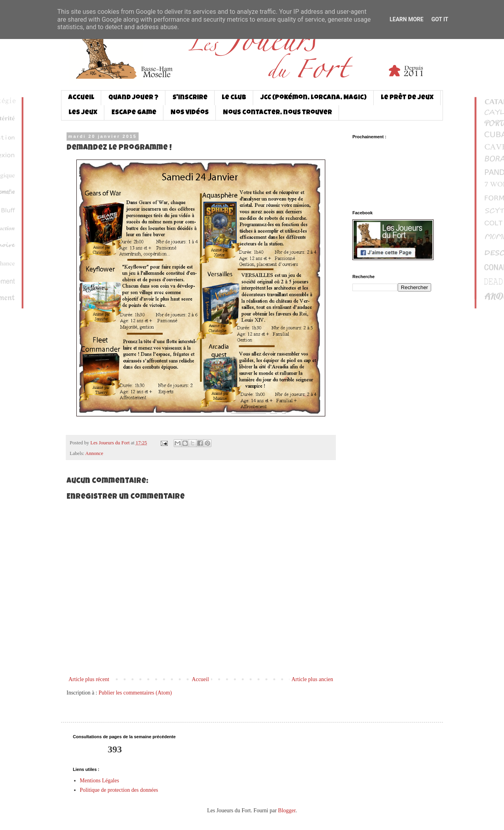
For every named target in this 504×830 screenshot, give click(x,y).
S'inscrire (190, 98)
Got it (440, 19)
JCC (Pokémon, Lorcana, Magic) (313, 98)
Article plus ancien (312, 679)
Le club (234, 98)
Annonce (94, 453)
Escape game (134, 113)
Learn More (406, 19)
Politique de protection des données (119, 790)
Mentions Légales (100, 781)
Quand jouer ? (133, 98)
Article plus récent (89, 679)
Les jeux (83, 113)
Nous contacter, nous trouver (277, 113)
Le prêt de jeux (407, 98)
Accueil (81, 98)
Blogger (287, 811)
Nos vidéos (190, 113)
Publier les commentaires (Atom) (135, 693)
